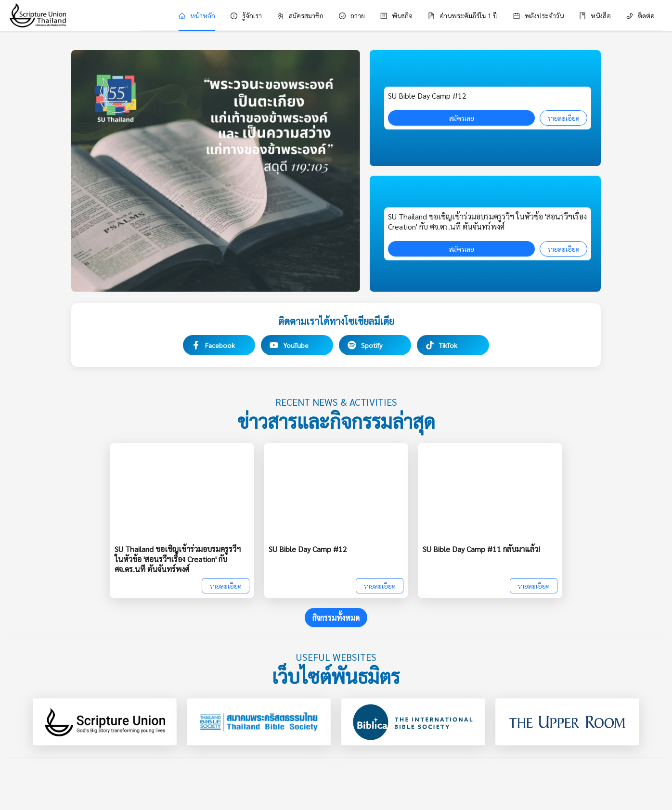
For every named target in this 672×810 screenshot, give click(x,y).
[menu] (401, 15)
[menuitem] (197, 15)
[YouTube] (297, 345)
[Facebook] (219, 345)
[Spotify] (375, 345)
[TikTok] (453, 345)
